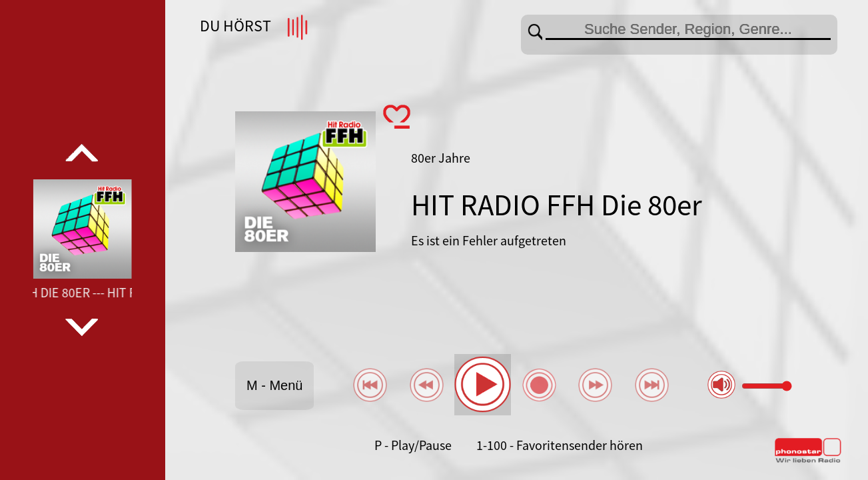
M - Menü (274, 385)
